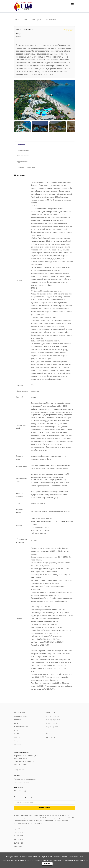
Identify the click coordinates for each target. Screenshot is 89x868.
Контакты (51, 737)
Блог (48, 734)
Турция (19, 34)
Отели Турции (36, 20)
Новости (17, 737)
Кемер (18, 36)
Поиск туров (20, 713)
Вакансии (18, 744)
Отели (25, 20)
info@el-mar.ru (20, 770)
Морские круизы (21, 727)
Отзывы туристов (53, 716)
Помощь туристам (53, 720)
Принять (47, 864)
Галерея (17, 741)
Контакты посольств (22, 782)
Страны (17, 720)
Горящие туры (20, 716)
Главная (17, 20)
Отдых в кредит (52, 723)
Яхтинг (17, 723)
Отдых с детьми (52, 727)
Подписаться (44, 808)
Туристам (51, 713)
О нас (17, 734)
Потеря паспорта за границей (25, 779)
